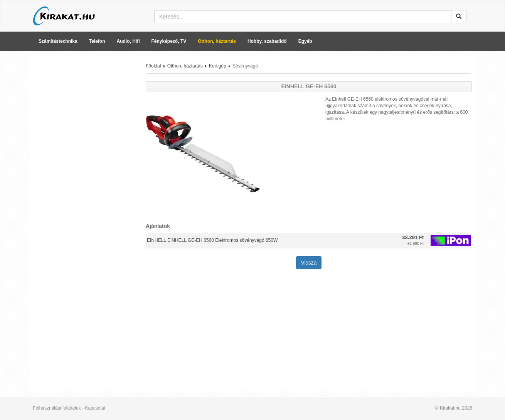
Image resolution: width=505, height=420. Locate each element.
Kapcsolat (95, 408)
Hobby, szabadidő (267, 41)
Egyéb (305, 41)
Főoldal (153, 66)
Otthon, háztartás (217, 41)
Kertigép (218, 66)
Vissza (309, 263)
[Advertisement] (84, 179)
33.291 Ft (413, 237)
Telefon (97, 41)
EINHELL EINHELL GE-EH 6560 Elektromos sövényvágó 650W (212, 240)
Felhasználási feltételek (57, 408)
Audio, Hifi (128, 41)
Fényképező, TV (169, 41)
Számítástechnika (58, 41)
